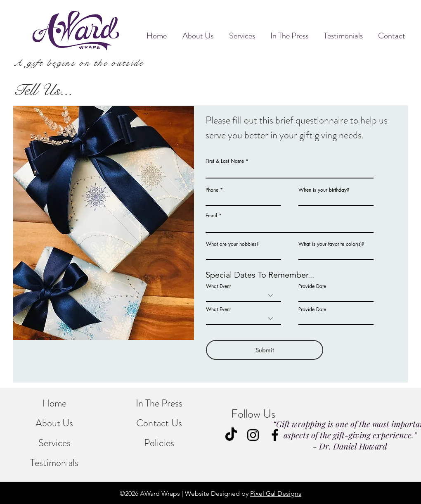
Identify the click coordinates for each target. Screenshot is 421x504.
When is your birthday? (324, 190)
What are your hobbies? (232, 244)
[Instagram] (253, 435)
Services (54, 443)
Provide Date (312, 286)
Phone (212, 190)
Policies (159, 443)
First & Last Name (225, 161)
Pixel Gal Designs (276, 493)
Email (211, 216)
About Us (54, 423)
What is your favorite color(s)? (331, 244)
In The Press (159, 403)
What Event (218, 286)
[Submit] (265, 350)
